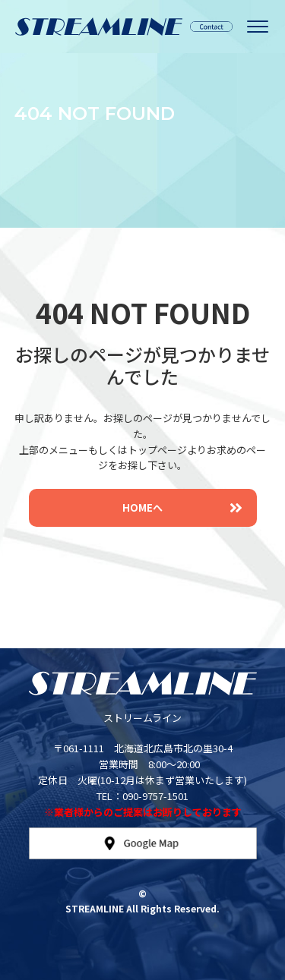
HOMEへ (182, 507)
